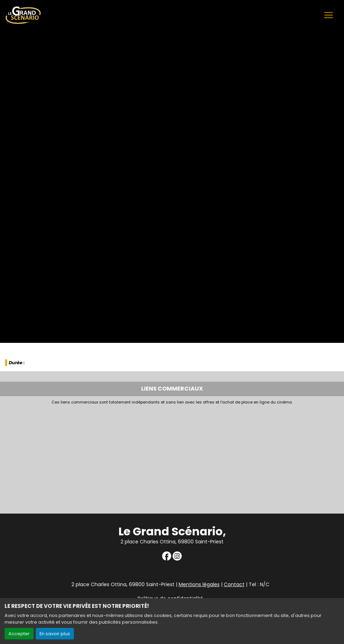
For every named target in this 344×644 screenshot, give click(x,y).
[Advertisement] (172, 457)
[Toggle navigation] (329, 15)
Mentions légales (199, 584)
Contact (234, 584)
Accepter (19, 634)
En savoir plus (55, 634)
